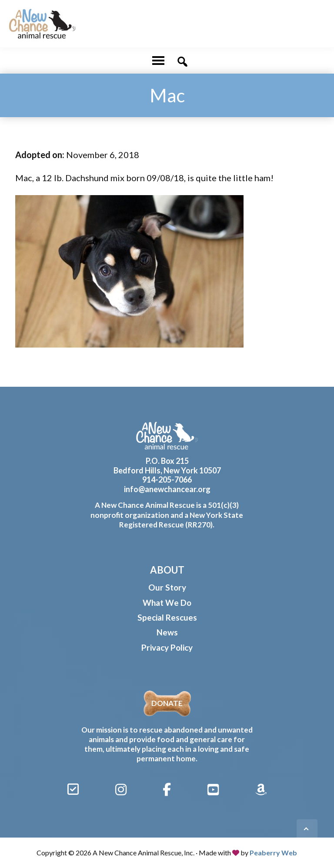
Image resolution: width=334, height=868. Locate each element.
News (167, 632)
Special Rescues (167, 617)
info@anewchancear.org (167, 489)
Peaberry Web (273, 853)
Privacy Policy (167, 647)
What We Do (167, 603)
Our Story (167, 587)
